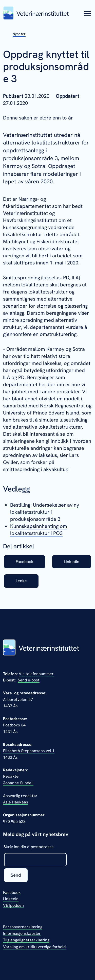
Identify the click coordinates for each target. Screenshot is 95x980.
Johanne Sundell (18, 783)
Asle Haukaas (16, 802)
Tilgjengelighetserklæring (26, 940)
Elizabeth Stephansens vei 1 (29, 751)
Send (16, 875)
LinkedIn (72, 562)
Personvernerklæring (23, 927)
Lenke (21, 581)
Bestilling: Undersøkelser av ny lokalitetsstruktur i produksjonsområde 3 (45, 512)
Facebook (25, 562)
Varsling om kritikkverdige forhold (34, 947)
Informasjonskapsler (22, 933)
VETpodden (13, 905)
